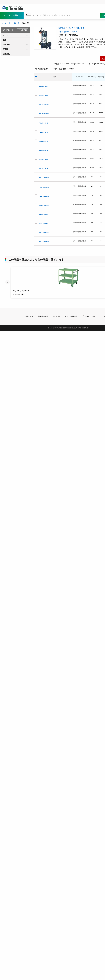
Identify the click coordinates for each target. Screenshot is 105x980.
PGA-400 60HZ (43, 132)
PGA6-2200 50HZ (44, 233)
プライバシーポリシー (91, 316)
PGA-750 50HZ (43, 160)
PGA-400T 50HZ (44, 141)
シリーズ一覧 (14, 23)
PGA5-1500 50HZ (44, 196)
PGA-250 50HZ (43, 86)
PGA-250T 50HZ (44, 105)
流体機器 (62, 28)
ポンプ (71, 28)
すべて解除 (23, 30)
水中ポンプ (80, 28)
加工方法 (6, 45)
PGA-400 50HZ (43, 123)
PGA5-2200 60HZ (44, 224)
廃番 (5, 40)
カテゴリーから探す (11, 15)
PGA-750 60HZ (43, 169)
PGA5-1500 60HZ (44, 205)
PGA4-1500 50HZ (44, 178)
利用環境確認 (43, 316)
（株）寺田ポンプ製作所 (68, 32)
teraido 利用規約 (71, 316)
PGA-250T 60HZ (44, 114)
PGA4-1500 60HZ (44, 187)
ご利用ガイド (28, 316)
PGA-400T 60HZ (44, 151)
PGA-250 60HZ (43, 96)
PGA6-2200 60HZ (44, 242)
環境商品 (6, 54)
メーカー (6, 35)
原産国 (5, 49)
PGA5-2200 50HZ (44, 215)
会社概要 (56, 316)
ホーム (4, 23)
